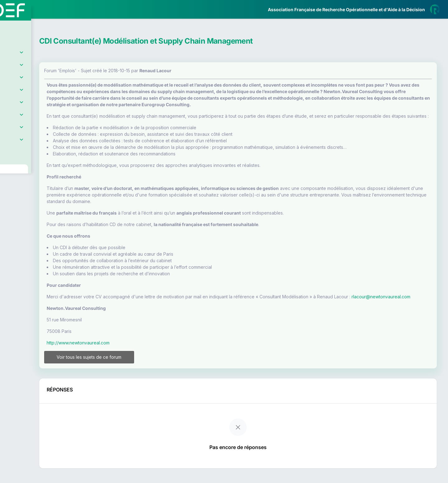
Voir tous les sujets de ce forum (135, 370)
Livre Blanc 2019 (32, 230)
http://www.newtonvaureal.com (131, 356)
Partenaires (25, 143)
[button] (9, 185)
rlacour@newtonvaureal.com (129, 310)
